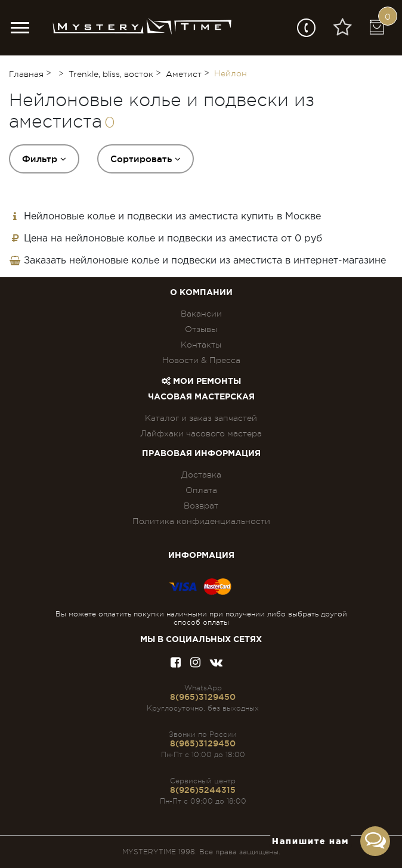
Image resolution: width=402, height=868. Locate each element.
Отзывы (201, 329)
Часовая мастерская (201, 397)
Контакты (201, 345)
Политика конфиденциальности (201, 521)
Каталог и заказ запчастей (201, 418)
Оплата (201, 490)
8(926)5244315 (203, 790)
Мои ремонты (201, 382)
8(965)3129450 (203, 697)
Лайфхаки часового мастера (201, 433)
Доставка (201, 475)
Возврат (201, 506)
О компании (201, 293)
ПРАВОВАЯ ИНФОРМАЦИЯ (201, 454)
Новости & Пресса (201, 360)
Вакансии (201, 314)
